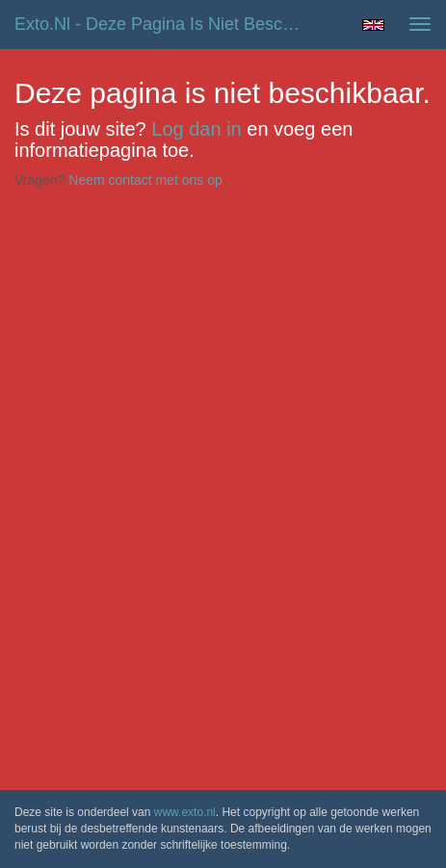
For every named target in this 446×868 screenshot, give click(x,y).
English (373, 25)
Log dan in (196, 129)
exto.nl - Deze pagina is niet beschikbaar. (169, 24)
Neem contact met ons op (145, 180)
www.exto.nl (185, 812)
